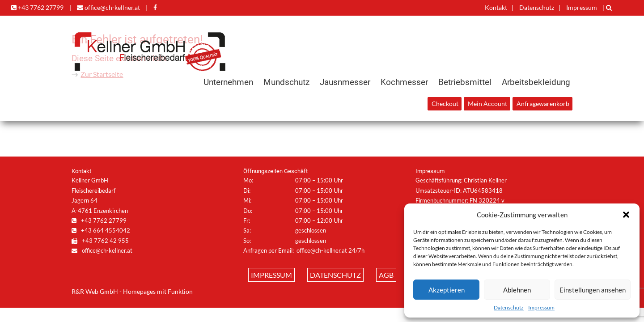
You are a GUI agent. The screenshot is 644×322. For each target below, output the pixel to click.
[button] (626, 215)
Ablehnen (517, 290)
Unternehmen (228, 82)
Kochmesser (404, 82)
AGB (386, 275)
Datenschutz (509, 307)
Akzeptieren (447, 290)
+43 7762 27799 (37, 7)
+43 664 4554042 (101, 230)
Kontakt (496, 7)
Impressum (541, 307)
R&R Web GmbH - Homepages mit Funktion (132, 292)
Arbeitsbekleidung (536, 82)
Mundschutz (286, 82)
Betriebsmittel (465, 82)
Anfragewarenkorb (543, 104)
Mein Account (487, 104)
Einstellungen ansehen (593, 290)
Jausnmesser (345, 82)
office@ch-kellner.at (108, 7)
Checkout (445, 104)
